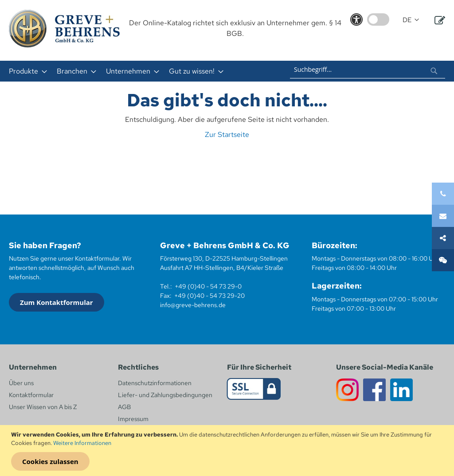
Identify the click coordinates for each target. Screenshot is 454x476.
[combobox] (368, 70)
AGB (124, 407)
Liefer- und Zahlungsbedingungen (165, 395)
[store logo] (64, 29)
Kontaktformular (31, 395)
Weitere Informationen (82, 443)
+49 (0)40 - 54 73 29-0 (208, 286)
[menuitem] (25, 71)
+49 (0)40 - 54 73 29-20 (209, 296)
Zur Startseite (227, 135)
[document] (228, 451)
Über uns (21, 383)
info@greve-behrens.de (193, 305)
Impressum (133, 419)
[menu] (133, 71)
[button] (411, 20)
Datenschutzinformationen (155, 383)
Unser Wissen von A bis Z (43, 407)
